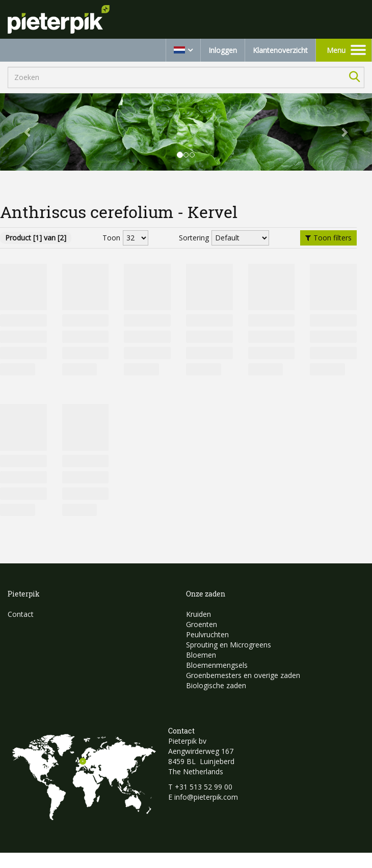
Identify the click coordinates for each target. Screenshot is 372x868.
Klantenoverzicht (280, 50)
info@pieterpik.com (206, 797)
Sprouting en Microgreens (229, 645)
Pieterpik (24, 594)
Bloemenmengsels (217, 665)
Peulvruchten (207, 634)
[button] (28, 132)
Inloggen (223, 50)
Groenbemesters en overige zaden (243, 675)
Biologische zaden (216, 685)
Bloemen (201, 655)
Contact (21, 614)
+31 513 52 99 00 (204, 787)
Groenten (202, 624)
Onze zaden (206, 594)
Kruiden (198, 614)
